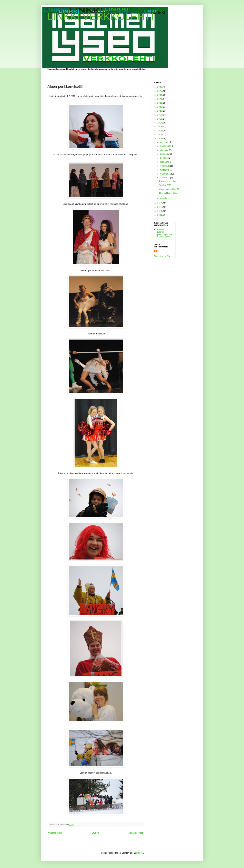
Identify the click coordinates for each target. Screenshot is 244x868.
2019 (160, 115)
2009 (160, 215)
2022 (160, 103)
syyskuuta (165, 154)
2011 (160, 207)
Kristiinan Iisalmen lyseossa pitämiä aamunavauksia (164, 233)
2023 (160, 99)
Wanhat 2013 (165, 185)
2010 (160, 211)
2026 (160, 87)
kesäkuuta (165, 162)
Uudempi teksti (55, 833)
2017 (160, 123)
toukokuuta (165, 166)
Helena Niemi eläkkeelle (170, 193)
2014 (160, 135)
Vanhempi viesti (136, 833)
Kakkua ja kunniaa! (168, 181)
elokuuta (164, 158)
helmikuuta (165, 178)
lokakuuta (164, 150)
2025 (160, 91)
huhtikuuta (165, 170)
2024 (160, 95)
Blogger (140, 853)
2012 (160, 203)
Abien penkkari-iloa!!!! (169, 189)
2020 (160, 111)
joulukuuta (165, 142)
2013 (160, 139)
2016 (160, 127)
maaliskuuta (165, 174)
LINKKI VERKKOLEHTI (101, 16)
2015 (160, 131)
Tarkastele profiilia (162, 256)
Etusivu (95, 833)
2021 (160, 107)
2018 (160, 119)
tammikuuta (165, 198)
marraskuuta (166, 146)
